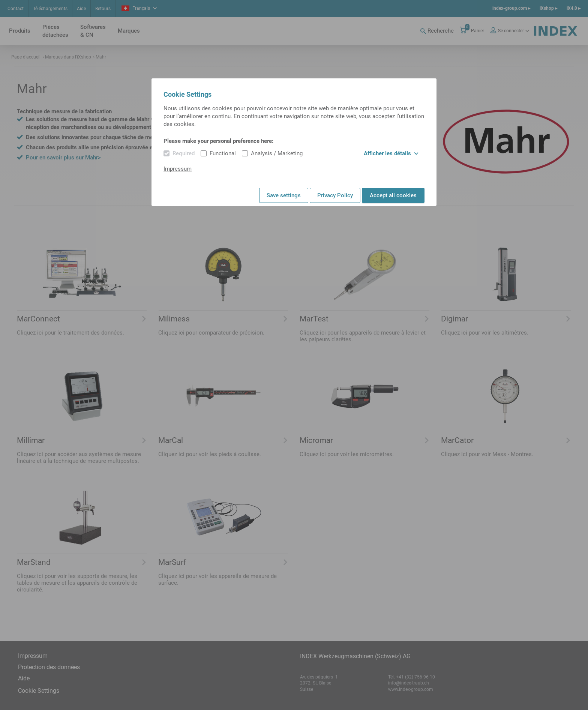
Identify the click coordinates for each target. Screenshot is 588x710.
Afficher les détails (391, 153)
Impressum (178, 169)
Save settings (284, 195)
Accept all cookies (393, 195)
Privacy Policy (335, 195)
